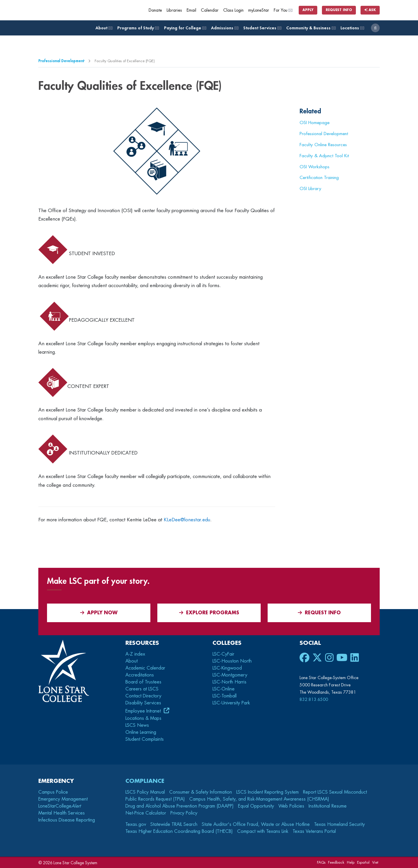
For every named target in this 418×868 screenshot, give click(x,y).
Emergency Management (63, 799)
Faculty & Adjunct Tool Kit (324, 156)
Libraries (174, 10)
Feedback (336, 862)
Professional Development (61, 61)
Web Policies (291, 806)
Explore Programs (209, 613)
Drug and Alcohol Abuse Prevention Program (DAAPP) (180, 806)
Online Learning (141, 732)
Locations (352, 28)
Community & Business (311, 28)
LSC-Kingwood (227, 668)
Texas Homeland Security (339, 824)
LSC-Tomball (225, 696)
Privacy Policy (184, 813)
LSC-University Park (231, 703)
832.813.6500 (314, 699)
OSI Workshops (315, 167)
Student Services (262, 28)
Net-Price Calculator (146, 813)
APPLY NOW (99, 613)
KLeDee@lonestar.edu (187, 520)
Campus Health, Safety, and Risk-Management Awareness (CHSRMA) (259, 799)
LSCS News (137, 725)
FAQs (321, 862)
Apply (308, 10)
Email (191, 10)
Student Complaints (145, 739)
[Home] (80, 10)
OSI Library (310, 189)
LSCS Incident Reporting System (267, 792)
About (104, 28)
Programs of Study (138, 28)
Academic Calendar (145, 668)
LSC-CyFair (223, 654)
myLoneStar (259, 10)
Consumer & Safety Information (201, 792)
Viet (375, 862)
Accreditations (140, 675)
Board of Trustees (143, 682)
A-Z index (135, 654)
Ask (370, 10)
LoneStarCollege (60, 806)
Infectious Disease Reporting (67, 820)
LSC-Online (224, 689)
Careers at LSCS (142, 689)
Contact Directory (143, 696)
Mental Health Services (62, 813)
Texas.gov (136, 824)
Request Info (339, 10)
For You (283, 10)
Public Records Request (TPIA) (155, 799)
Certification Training (319, 178)
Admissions (224, 28)
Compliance (145, 781)
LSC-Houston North (232, 661)
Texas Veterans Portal (314, 831)
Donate (155, 10)
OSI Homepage (315, 123)
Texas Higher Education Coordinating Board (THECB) (179, 831)
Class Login (233, 10)
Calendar (210, 10)
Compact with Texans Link (263, 831)
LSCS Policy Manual (145, 792)
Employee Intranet (144, 711)
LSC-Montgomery (230, 675)
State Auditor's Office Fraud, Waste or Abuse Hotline (256, 824)
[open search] (375, 28)
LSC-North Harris (229, 682)
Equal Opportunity (256, 806)
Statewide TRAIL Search (174, 824)
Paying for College (185, 28)
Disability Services (143, 703)
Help (351, 862)
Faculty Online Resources (323, 145)
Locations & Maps (143, 718)
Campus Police (53, 792)
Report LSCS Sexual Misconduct (335, 792)
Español (363, 862)
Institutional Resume (328, 806)
